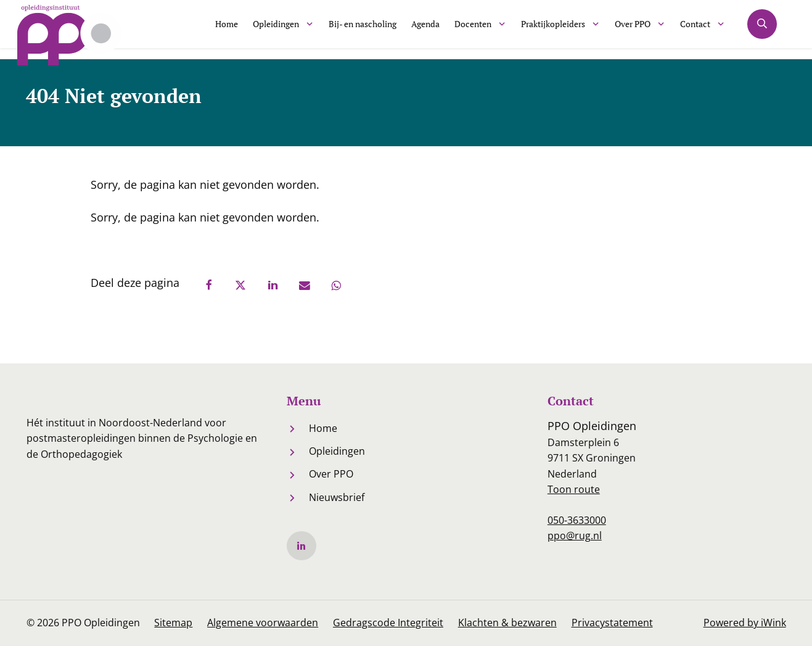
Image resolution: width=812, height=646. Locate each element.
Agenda (404, 29)
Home (180, 29)
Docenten (457, 29)
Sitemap (174, 623)
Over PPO (634, 29)
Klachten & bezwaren (508, 623)
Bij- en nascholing (333, 29)
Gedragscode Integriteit (389, 623)
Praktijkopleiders (545, 29)
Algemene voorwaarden (263, 623)
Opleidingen (236, 29)
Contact (702, 29)
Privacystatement (613, 623)
